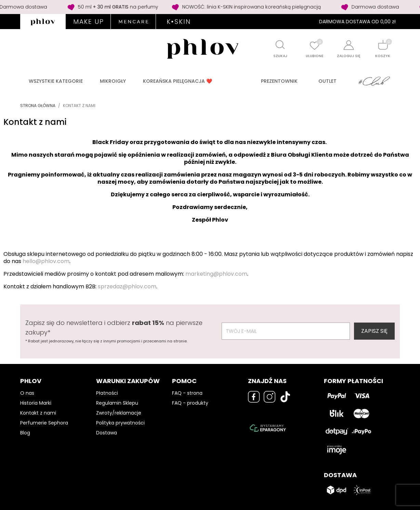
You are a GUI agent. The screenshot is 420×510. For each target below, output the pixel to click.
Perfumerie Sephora (44, 423)
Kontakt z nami (38, 413)
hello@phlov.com (46, 261)
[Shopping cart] (383, 45)
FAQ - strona (187, 393)
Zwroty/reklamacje (119, 413)
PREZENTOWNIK (279, 81)
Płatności (107, 393)
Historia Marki (36, 403)
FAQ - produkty (190, 403)
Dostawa (107, 433)
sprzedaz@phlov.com (127, 286)
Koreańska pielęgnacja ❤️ (178, 81)
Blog (25, 433)
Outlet (327, 81)
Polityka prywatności (120, 423)
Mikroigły (113, 81)
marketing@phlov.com (216, 274)
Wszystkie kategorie (56, 81)
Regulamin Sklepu (117, 403)
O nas (27, 393)
